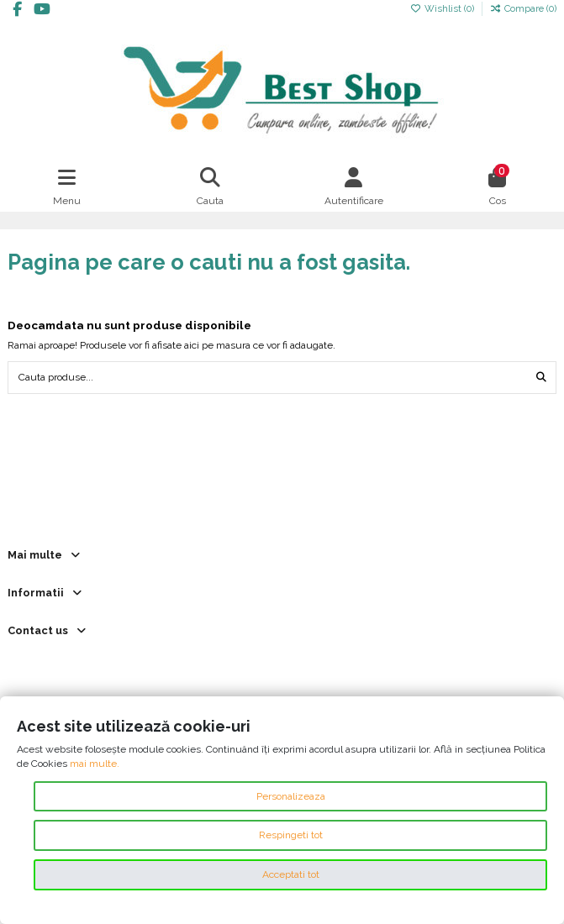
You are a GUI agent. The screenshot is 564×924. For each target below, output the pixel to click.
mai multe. (95, 764)
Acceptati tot (291, 874)
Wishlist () (443, 8)
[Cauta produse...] (541, 378)
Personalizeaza (291, 796)
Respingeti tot (291, 835)
